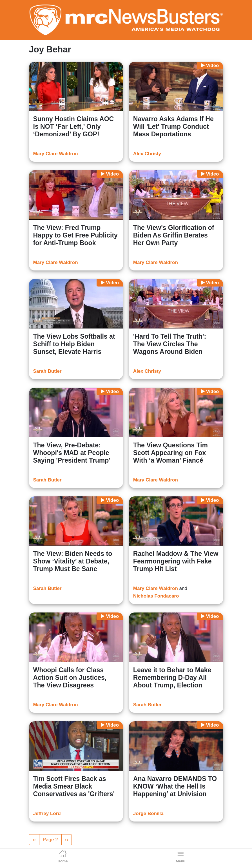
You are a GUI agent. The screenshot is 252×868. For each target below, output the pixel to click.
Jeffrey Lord (47, 813)
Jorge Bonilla (148, 813)
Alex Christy (147, 154)
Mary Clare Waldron (56, 154)
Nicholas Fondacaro (156, 596)
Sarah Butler (47, 371)
